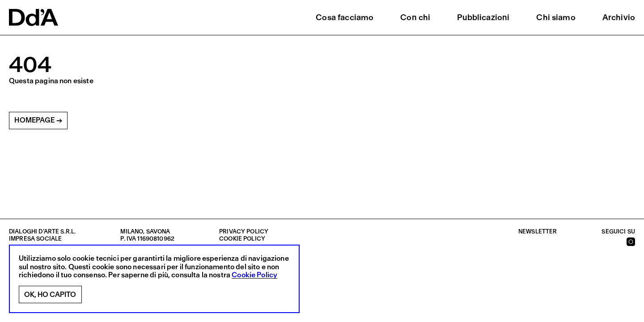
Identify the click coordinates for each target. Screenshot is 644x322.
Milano (132, 231)
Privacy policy (244, 231)
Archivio (619, 17)
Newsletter (538, 231)
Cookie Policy (254, 275)
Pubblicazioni (483, 17)
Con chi (415, 17)
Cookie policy (242, 239)
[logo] (34, 17)
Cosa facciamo (345, 17)
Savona (158, 231)
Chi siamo (556, 17)
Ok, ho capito (50, 294)
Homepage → (38, 120)
